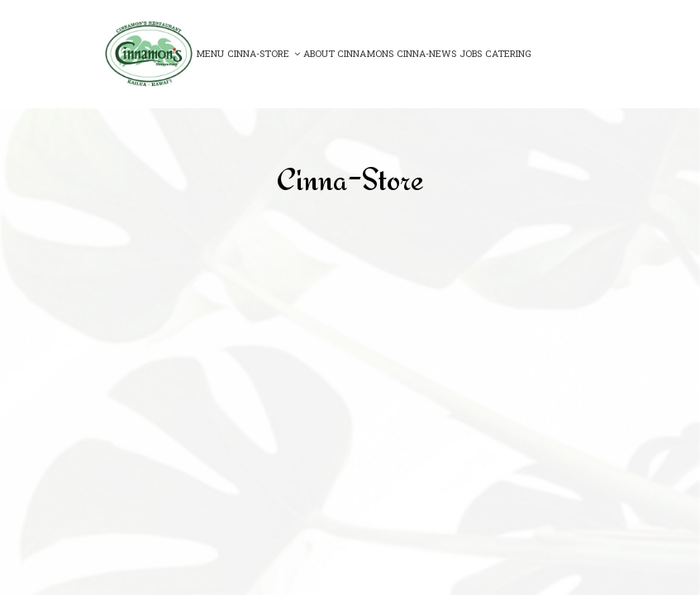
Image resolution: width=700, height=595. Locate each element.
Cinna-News (426, 53)
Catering (508, 53)
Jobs (471, 53)
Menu (210, 53)
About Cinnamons (348, 53)
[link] (149, 54)
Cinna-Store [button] (264, 53)
